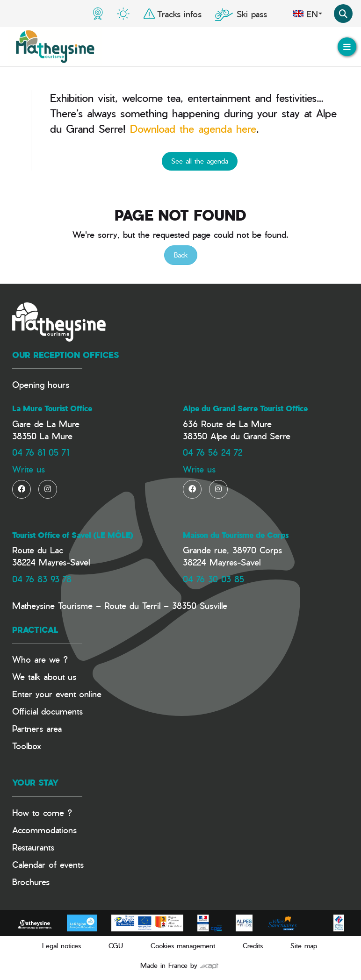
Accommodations (44, 830)
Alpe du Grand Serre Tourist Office (245, 408)
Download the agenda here (193, 129)
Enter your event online (57, 694)
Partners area (37, 728)
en (307, 14)
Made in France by (179, 965)
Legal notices (61, 946)
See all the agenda (200, 161)
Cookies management (183, 946)
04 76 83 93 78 (42, 579)
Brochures (31, 882)
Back (181, 255)
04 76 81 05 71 (41, 452)
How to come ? (42, 812)
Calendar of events (48, 864)
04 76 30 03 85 (213, 579)
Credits (253, 946)
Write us (29, 469)
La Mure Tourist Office (52, 408)
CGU (116, 946)
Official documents (47, 711)
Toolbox (27, 746)
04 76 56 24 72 (213, 452)
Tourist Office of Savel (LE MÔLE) (73, 535)
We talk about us (44, 676)
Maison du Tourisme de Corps (236, 535)
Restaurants (33, 847)
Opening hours (41, 384)
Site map (304, 946)
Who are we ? (40, 659)
